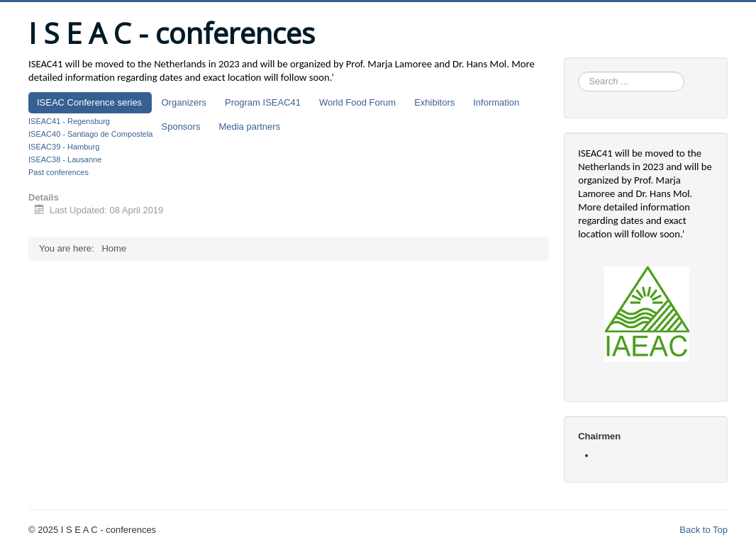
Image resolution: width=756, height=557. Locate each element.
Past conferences (59, 172)
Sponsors (181, 126)
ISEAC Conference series (89, 102)
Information (496, 102)
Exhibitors (434, 102)
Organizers (184, 102)
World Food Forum (357, 102)
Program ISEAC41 (263, 102)
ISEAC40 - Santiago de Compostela (91, 134)
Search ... (578, 72)
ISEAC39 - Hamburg (64, 147)
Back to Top (704, 530)
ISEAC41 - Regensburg (69, 121)
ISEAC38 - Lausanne (65, 159)
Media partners (249, 126)
